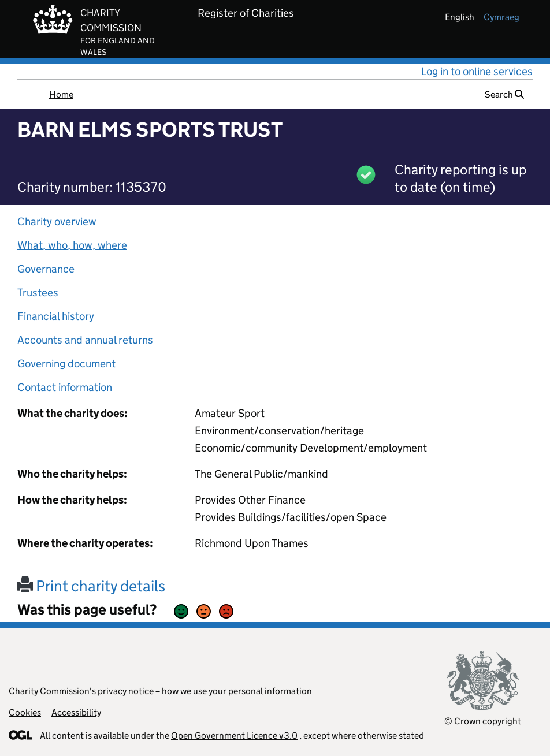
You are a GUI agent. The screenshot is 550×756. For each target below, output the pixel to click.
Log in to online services (477, 71)
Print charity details (91, 586)
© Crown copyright (483, 721)
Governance (46, 269)
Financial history (56, 316)
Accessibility (76, 712)
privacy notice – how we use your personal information (205, 691)
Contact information (65, 387)
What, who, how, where (72, 245)
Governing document (66, 364)
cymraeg (501, 17)
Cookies (25, 712)
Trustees (38, 293)
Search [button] (504, 94)
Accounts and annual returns (85, 340)
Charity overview (57, 221)
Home (61, 94)
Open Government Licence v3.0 (234, 735)
